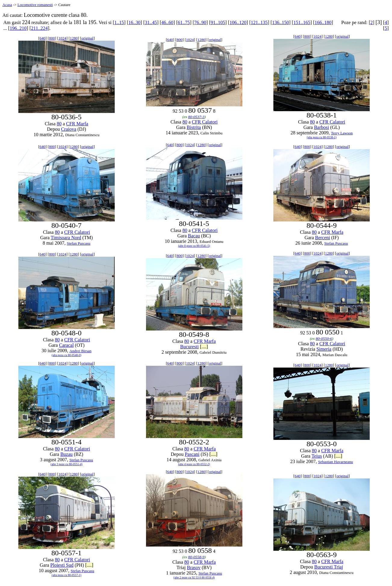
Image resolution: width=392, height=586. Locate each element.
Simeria (324, 349)
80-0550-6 (324, 338)
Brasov (194, 567)
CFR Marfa (77, 124)
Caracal (66, 345)
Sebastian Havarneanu (336, 462)
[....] (204, 347)
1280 (74, 38)
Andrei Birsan (80, 351)
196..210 (18, 28)
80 (59, 124)
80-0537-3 (196, 117)
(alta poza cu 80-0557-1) (67, 575)
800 (52, 38)
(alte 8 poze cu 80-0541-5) (194, 246)
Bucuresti (190, 347)
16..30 (134, 22)
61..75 (184, 22)
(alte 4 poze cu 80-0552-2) (194, 464)
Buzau (66, 454)
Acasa (7, 5)
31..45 (151, 22)
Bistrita (194, 127)
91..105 (218, 22)
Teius (317, 456)
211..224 (39, 28)
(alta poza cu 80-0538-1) (322, 137)
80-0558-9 (196, 557)
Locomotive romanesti (35, 5)
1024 (62, 38)
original (87, 38)
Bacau (194, 236)
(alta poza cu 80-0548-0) (67, 355)
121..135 (259, 22)
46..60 (167, 22)
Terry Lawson (342, 133)
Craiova (69, 129)
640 (42, 38)
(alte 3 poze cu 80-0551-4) (67, 464)
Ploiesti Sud (62, 565)
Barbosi (322, 127)
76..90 (200, 22)
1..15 (119, 22)
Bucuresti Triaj (329, 567)
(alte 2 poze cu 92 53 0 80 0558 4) (194, 577)
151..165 (302, 22)
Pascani (192, 454)
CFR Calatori (205, 122)
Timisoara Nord (66, 238)
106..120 (238, 22)
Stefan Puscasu (79, 243)
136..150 (281, 22)
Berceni (322, 238)
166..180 (323, 22)
